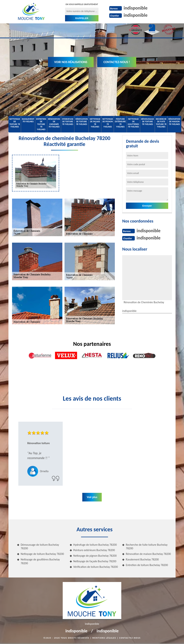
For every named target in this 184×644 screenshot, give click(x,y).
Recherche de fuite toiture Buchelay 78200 (147, 547)
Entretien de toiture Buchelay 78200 (147, 565)
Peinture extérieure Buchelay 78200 (94, 550)
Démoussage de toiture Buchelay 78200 (40, 547)
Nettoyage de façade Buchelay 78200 (95, 561)
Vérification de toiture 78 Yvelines (81, 122)
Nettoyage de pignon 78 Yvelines (108, 123)
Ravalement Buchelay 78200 (142, 559)
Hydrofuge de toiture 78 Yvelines (68, 122)
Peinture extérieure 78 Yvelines (120, 123)
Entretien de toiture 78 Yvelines (41, 124)
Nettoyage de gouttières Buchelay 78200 (40, 561)
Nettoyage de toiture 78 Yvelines (15, 123)
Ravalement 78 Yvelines (28, 120)
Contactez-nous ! (117, 62)
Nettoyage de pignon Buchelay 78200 (95, 556)
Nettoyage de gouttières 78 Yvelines (133, 123)
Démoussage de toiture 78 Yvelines (148, 122)
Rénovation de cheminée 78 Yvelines (54, 123)
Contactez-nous (130, 638)
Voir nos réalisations (71, 62)
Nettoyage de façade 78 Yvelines (95, 123)
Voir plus (92, 497)
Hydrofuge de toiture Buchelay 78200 (95, 545)
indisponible (136, 8)
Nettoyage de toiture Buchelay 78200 (42, 554)
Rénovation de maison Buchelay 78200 (148, 554)
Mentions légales (104, 638)
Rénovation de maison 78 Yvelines (174, 122)
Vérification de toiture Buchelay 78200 (96, 567)
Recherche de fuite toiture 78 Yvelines (161, 123)
